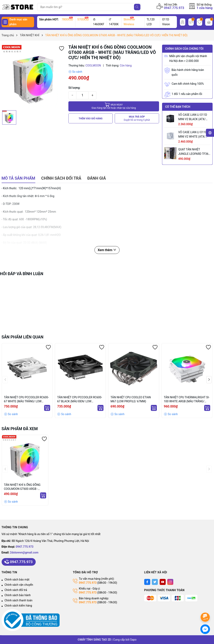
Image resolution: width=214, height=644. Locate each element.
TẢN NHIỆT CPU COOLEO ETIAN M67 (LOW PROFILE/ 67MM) (131, 399)
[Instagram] (170, 582)
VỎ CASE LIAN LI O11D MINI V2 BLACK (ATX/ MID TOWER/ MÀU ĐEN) (193, 117)
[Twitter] (155, 582)
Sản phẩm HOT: (49, 19)
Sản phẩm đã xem (20, 429)
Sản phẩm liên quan (23, 337)
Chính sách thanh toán (19, 600)
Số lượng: (74, 88)
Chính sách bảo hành (18, 595)
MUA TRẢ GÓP (137, 118)
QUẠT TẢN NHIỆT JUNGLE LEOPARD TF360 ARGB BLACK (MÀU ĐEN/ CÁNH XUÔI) (194, 152)
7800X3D (67, 19)
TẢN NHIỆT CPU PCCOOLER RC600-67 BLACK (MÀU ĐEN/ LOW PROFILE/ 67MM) (80, 399)
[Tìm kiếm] (137, 7)
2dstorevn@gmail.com (24, 552)
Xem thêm (107, 250)
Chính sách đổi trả (16, 590)
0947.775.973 (174, 8)
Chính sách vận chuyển (19, 585)
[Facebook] (147, 582)
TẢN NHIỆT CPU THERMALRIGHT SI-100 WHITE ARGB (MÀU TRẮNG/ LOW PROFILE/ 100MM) (187, 399)
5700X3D (83, 19)
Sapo (133, 640)
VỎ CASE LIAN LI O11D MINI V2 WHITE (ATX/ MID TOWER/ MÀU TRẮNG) (193, 135)
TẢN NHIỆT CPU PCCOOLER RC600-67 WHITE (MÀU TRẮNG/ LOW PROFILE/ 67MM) (26, 399)
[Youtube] (163, 582)
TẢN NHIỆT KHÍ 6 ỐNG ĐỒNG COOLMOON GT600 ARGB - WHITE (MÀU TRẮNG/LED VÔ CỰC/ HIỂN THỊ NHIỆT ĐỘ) (22, 487)
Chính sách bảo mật (17, 580)
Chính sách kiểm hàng (18, 606)
